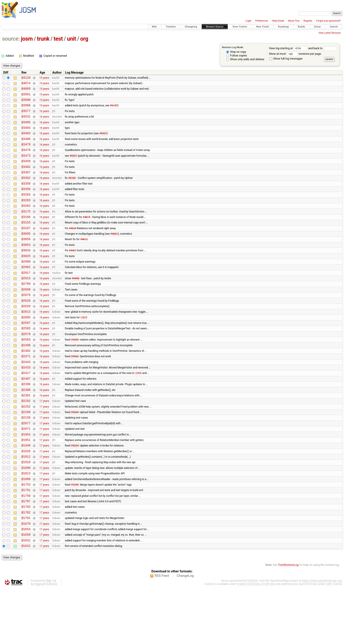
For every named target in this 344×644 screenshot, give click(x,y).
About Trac (294, 21)
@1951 (26, 483)
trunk (43, 39)
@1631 (26, 596)
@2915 (26, 302)
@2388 (26, 427)
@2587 (26, 352)
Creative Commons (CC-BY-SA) (256, 640)
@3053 (26, 265)
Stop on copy (236, 52)
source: (11, 39)
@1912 (26, 502)
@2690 (26, 315)
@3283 (26, 215)
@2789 (26, 309)
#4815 (87, 234)
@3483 (26, 140)
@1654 (26, 583)
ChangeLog (185, 632)
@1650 (26, 589)
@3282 (26, 221)
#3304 (75, 452)
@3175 (26, 228)
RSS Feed (162, 632)
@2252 (26, 446)
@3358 (26, 197)
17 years (44, 440)
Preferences (262, 21)
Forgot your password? (328, 21)
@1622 (26, 602)
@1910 (26, 508)
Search (334, 27)
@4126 (26, 78)
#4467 (73, 271)
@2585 (26, 358)
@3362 (26, 190)
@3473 (26, 165)
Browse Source (215, 27)
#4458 (75, 303)
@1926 (26, 496)
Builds (302, 27)
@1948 (26, 489)
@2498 (26, 377)
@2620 (26, 334)
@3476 (26, 159)
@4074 (26, 84)
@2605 (26, 346)
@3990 (26, 103)
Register (308, 21)
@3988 (26, 109)
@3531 (26, 122)
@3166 (26, 234)
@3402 (26, 178)
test (58, 39)
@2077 (26, 465)
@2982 (26, 290)
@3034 (26, 271)
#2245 (75, 533)
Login (248, 21)
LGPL (329, 640)
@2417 (26, 408)
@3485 (26, 128)
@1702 (26, 564)
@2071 (26, 471)
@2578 (26, 365)
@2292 (26, 440)
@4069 (26, 90)
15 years (44, 78)
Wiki (154, 27)
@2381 (26, 433)
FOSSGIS (252, 637)
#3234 (75, 490)
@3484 (26, 134)
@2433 (26, 402)
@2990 (26, 284)
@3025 (26, 278)
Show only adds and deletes (245, 59)
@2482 (26, 384)
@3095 (26, 253)
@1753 (26, 533)
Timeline (171, 27)
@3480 (26, 147)
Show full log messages (286, 59)
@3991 (26, 97)
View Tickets (240, 27)
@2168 (26, 452)
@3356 (26, 203)
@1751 (26, 539)
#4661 (114, 253)
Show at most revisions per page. (295, 54)
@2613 (26, 340)
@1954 (26, 477)
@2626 (26, 327)
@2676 (26, 321)
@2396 (26, 421)
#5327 (103, 140)
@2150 (26, 458)
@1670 (26, 577)
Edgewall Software (46, 640)
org (84, 39)
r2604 (84, 346)
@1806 (26, 527)
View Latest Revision (330, 33)
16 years (44, 115)
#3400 (75, 371)
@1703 (26, 558)
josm (27, 39)
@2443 (26, 396)
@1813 (26, 521)
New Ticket (263, 27)
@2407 (26, 415)
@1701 (26, 571)
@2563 (26, 371)
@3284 (26, 209)
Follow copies (237, 55)
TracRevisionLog (288, 621)
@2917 (26, 296)
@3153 (26, 240)
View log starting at (289, 48)
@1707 (26, 552)
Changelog (191, 27)
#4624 (73, 246)
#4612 (84, 259)
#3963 (75, 390)
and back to (323, 48)
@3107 (26, 246)
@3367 (26, 184)
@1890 (26, 514)
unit (72, 39)
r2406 (138, 408)
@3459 (26, 171)
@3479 (26, 153)
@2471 (26, 390)
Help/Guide (278, 21)
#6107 (114, 109)
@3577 (26, 115)
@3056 (26, 259)
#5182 (72, 190)
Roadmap (283, 27)
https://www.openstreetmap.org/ (322, 637)
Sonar (318, 27)
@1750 (26, 546)
